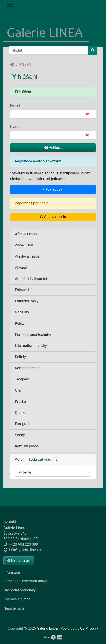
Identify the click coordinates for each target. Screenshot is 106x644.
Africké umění (26, 234)
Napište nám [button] (19, 561)
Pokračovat (53, 189)
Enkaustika (24, 290)
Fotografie (23, 424)
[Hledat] (48, 50)
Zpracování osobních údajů (25, 581)
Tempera (22, 379)
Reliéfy (20, 357)
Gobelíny (22, 312)
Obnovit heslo (53, 217)
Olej (18, 390)
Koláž (19, 323)
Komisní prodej (27, 446)
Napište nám (14, 608)
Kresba (21, 402)
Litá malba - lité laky (31, 346)
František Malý (27, 301)
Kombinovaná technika (33, 335)
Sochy (20, 435)
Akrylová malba (27, 256)
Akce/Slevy (24, 245)
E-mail (15, 106)
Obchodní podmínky (19, 590)
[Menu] (10, 6)
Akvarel (21, 268)
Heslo (15, 127)
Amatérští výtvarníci (31, 279)
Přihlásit (53, 148)
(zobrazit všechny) (42, 459)
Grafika (21, 413)
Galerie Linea (47, 628)
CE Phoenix (89, 628)
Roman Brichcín (28, 368)
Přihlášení (27, 65)
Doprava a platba (17, 599)
